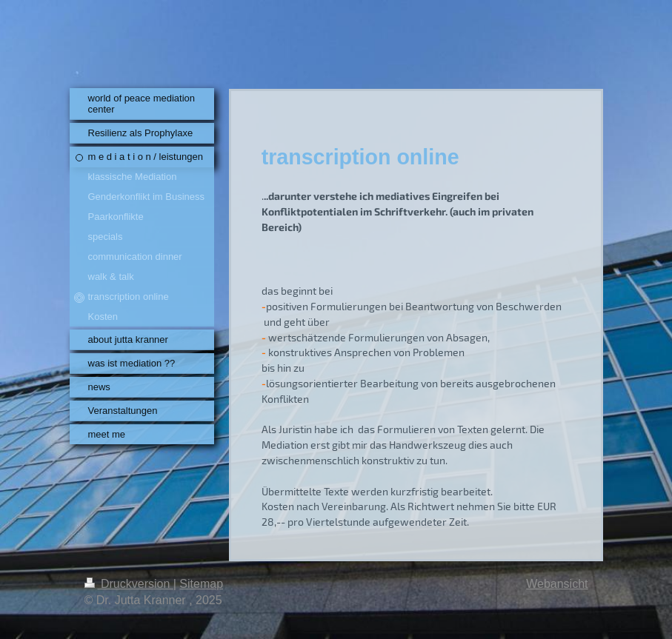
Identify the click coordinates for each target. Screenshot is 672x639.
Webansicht (557, 584)
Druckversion (129, 584)
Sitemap (201, 584)
